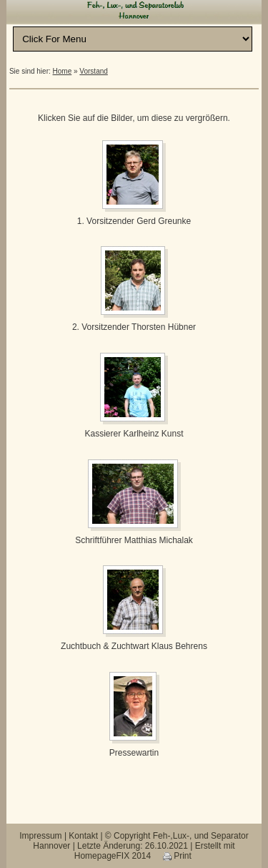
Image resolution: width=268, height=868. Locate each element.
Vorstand (93, 71)
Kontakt (83, 836)
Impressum (40, 836)
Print (177, 856)
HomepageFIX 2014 (113, 856)
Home (63, 71)
